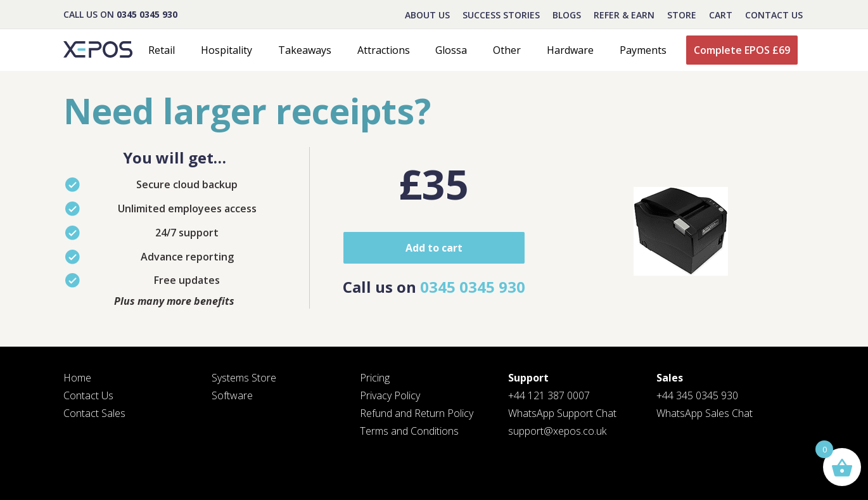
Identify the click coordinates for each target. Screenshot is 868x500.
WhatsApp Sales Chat (705, 413)
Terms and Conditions (409, 431)
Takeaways (305, 50)
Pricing (375, 378)
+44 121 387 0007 (549, 395)
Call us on (434, 287)
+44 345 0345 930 (697, 395)
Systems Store (244, 378)
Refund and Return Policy (417, 413)
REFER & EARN (624, 15)
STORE (682, 15)
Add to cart (434, 248)
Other (507, 50)
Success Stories (501, 15)
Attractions (384, 50)
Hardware (570, 50)
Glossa (451, 50)
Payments (643, 50)
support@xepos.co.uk (557, 431)
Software (232, 395)
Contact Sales (94, 413)
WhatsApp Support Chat (562, 413)
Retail (162, 50)
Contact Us (774, 15)
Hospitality (227, 50)
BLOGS (567, 15)
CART (721, 15)
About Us (427, 15)
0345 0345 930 (147, 14)
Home (77, 378)
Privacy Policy (390, 395)
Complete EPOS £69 (742, 50)
